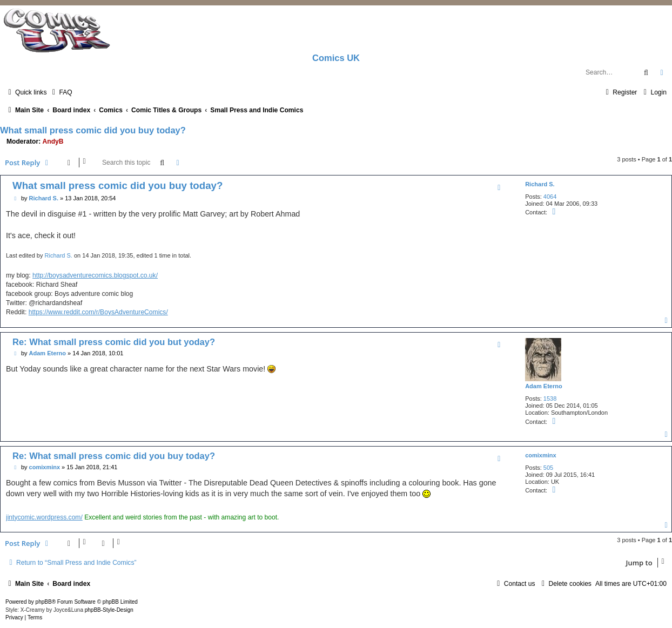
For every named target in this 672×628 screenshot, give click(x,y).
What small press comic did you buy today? (93, 130)
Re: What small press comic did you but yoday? (114, 342)
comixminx (540, 455)
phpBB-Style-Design (109, 610)
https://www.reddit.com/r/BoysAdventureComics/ (98, 312)
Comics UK (336, 58)
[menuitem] (61, 92)
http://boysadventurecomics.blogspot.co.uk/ (95, 275)
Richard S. (540, 184)
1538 (550, 399)
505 (548, 468)
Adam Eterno (543, 386)
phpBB (44, 602)
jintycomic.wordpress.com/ (44, 517)
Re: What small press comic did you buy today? (114, 456)
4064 (550, 197)
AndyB (53, 141)
